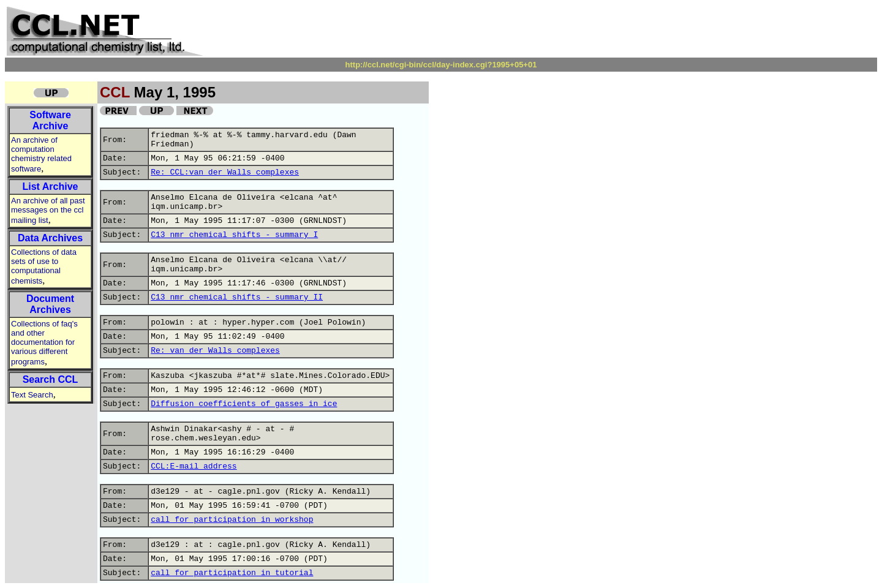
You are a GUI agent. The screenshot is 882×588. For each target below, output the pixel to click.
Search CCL (51, 379)
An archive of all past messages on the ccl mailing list (48, 210)
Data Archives (50, 238)
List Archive (51, 187)
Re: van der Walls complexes (215, 351)
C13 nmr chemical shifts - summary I (234, 235)
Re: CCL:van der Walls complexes (225, 172)
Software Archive (50, 120)
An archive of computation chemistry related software (41, 154)
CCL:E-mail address (194, 466)
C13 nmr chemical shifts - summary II (237, 297)
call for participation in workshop (232, 520)
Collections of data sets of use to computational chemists (44, 266)
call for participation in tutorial (232, 573)
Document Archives (50, 304)
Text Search (32, 395)
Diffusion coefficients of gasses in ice (244, 404)
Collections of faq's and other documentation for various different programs (44, 343)
